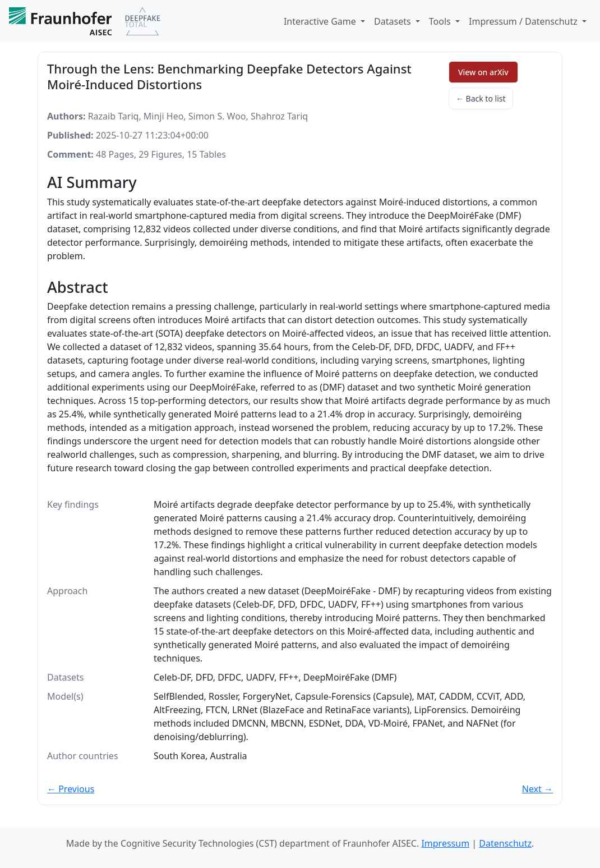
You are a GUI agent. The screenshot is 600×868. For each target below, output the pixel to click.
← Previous (71, 789)
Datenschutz (505, 843)
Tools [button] (441, 21)
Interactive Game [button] (321, 21)
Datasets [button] (394, 21)
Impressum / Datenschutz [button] (524, 21)
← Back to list (481, 98)
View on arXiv (483, 72)
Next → (537, 789)
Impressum (445, 843)
